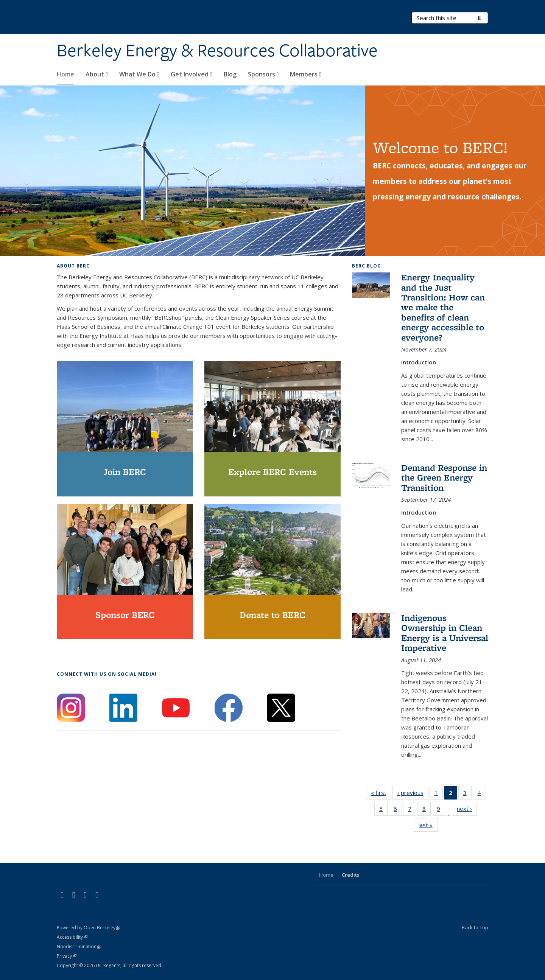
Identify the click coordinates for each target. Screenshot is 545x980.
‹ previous (413, 794)
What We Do (139, 74)
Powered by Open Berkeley (88, 928)
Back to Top (475, 927)
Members (306, 74)
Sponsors (263, 74)
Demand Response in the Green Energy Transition (444, 478)
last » (428, 826)
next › (467, 810)
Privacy (67, 956)
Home (65, 74)
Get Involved (192, 74)
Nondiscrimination (79, 947)
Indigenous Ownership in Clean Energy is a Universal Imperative (445, 633)
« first (381, 794)
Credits (350, 875)
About (97, 74)
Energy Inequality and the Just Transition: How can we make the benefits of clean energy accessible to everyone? (443, 307)
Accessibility (72, 937)
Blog (230, 74)
